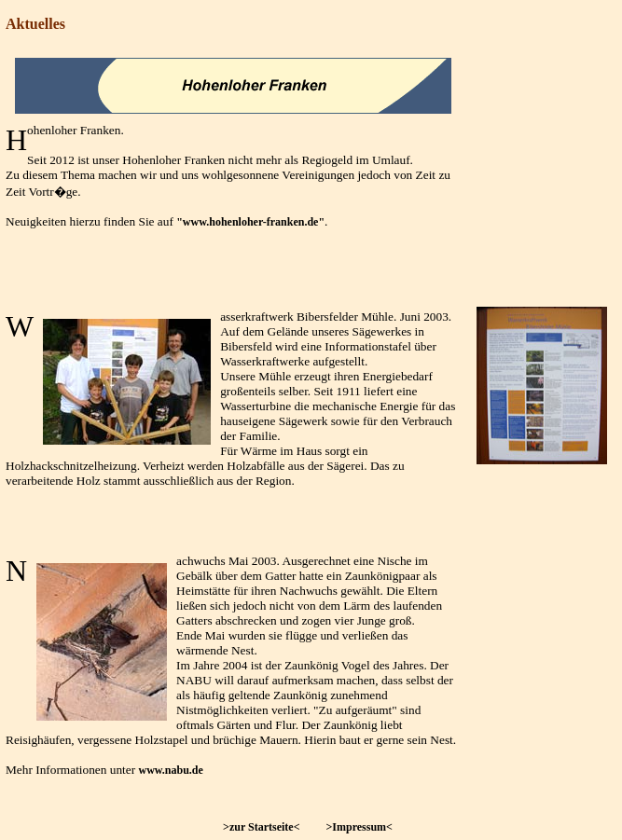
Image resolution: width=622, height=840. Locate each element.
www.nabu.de (171, 770)
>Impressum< (359, 827)
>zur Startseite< (261, 827)
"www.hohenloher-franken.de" (250, 222)
